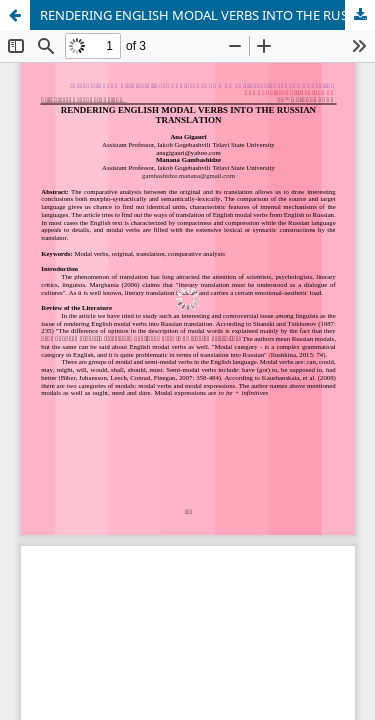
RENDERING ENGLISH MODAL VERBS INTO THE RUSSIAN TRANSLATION (207, 15)
